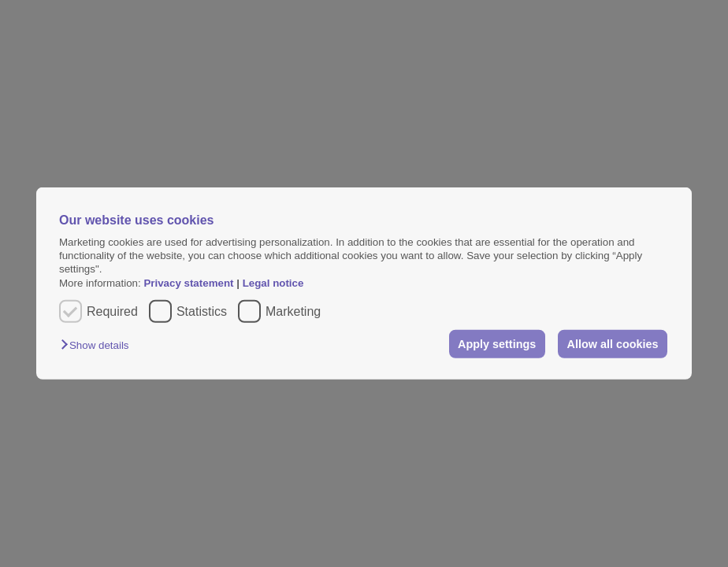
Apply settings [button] (497, 344)
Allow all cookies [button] (613, 344)
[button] (98, 345)
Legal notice (273, 283)
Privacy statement (188, 283)
